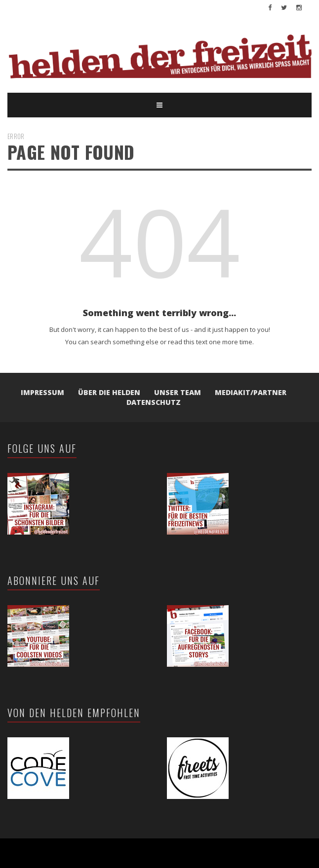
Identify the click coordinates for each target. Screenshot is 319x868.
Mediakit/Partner (251, 392)
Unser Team (178, 392)
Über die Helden (109, 392)
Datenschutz (154, 402)
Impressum (42, 392)
